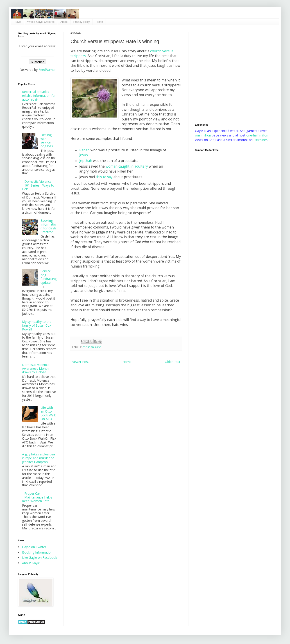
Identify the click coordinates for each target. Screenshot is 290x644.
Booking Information (37, 552)
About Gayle (31, 563)
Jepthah (86, 161)
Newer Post (80, 362)
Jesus (84, 155)
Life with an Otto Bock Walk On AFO (48, 413)
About (64, 22)
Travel (18, 22)
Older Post (173, 362)
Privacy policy (82, 22)
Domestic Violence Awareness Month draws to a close (36, 368)
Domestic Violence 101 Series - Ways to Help (38, 185)
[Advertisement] (42, 74)
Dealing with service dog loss (47, 140)
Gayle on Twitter (34, 547)
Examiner (260, 140)
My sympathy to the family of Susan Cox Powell (37, 325)
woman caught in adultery (127, 166)
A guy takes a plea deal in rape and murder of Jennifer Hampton (39, 458)
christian (88, 347)
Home (99, 22)
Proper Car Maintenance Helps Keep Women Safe (37, 497)
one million (203, 135)
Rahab (84, 150)
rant (98, 347)
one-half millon (257, 135)
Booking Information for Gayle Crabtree (49, 226)
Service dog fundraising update (49, 277)
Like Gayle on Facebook (40, 557)
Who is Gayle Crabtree (41, 22)
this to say (104, 177)
